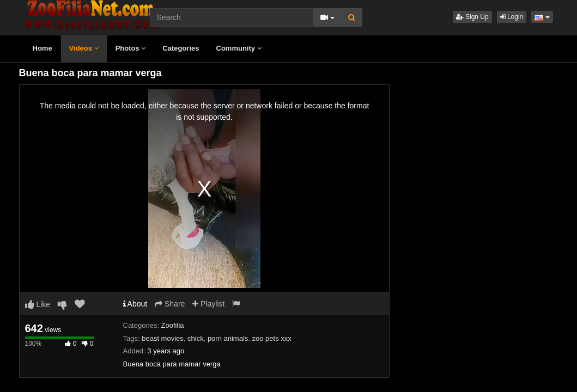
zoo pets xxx (272, 338)
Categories (181, 48)
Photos (131, 48)
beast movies (163, 338)
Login (512, 17)
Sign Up (472, 17)
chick (196, 338)
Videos (84, 48)
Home (42, 48)
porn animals (228, 338)
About (135, 304)
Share (170, 304)
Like (38, 304)
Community (239, 48)
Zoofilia (173, 325)
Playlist (208, 304)
